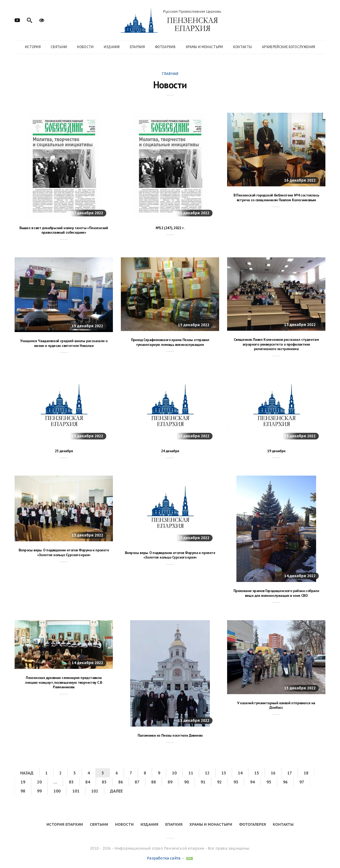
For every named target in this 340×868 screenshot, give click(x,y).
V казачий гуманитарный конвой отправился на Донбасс (276, 705)
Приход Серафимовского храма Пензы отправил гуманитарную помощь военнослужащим (170, 342)
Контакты (243, 47)
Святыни (59, 47)
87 (137, 782)
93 (236, 782)
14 (240, 773)
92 (219, 782)
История (33, 47)
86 (121, 782)
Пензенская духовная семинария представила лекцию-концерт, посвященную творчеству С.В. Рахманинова (64, 682)
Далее (116, 791)
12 (207, 773)
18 (306, 773)
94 (252, 782)
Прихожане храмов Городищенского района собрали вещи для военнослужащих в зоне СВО (276, 593)
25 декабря (64, 451)
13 (224, 773)
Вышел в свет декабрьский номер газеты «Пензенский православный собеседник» (64, 230)
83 (71, 782)
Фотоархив (165, 47)
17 (290, 773)
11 (191, 773)
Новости (85, 47)
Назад (27, 773)
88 (154, 782)
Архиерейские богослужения (288, 47)
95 (269, 782)
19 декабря (276, 451)
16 (273, 773)
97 (302, 782)
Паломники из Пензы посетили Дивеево (170, 735)
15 (257, 773)
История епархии (65, 824)
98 (23, 791)
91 (203, 782)
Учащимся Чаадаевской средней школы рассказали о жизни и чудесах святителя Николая (64, 343)
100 (57, 791)
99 (39, 791)
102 (95, 791)
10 (174, 773)
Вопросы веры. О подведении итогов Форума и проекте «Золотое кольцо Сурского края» (64, 552)
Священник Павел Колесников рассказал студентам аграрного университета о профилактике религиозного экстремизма (276, 344)
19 (23, 782)
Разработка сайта (164, 858)
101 (76, 791)
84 (88, 782)
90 (186, 782)
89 (170, 782)
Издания (112, 47)
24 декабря (170, 451)
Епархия (137, 47)
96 (285, 782)
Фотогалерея (252, 824)
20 (39, 782)
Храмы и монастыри (204, 47)
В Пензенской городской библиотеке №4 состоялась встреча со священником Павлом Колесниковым (276, 198)
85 (104, 782)
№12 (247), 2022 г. (170, 228)
